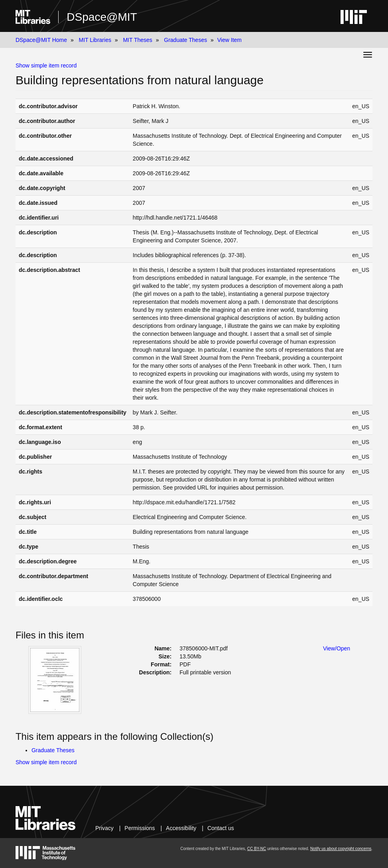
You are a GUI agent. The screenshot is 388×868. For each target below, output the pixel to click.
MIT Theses (137, 40)
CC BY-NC (257, 849)
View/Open (337, 648)
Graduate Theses (185, 40)
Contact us (221, 828)
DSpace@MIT (102, 17)
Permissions (140, 828)
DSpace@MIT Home (41, 40)
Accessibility (181, 828)
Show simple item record (46, 65)
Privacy (104, 828)
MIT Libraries (95, 40)
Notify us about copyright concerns (341, 849)
